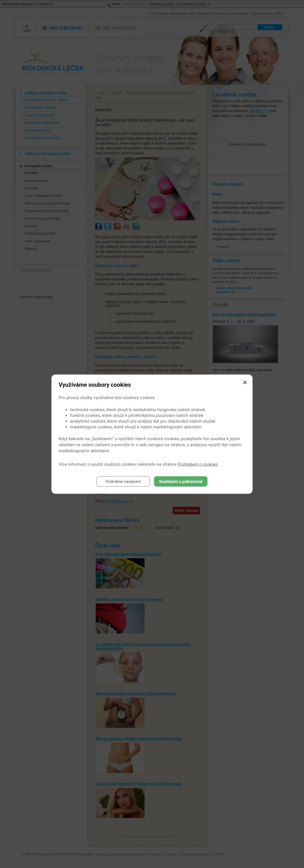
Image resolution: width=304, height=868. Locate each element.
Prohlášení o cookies (198, 464)
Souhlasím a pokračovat (181, 481)
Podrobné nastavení (123, 481)
